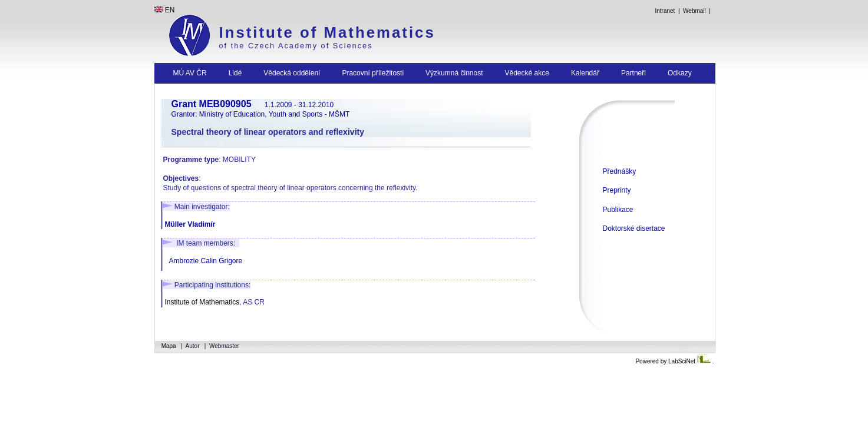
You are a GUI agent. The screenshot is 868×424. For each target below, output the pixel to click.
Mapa (170, 346)
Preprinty (617, 190)
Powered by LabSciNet (674, 361)
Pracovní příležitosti (373, 73)
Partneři (633, 73)
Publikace (618, 210)
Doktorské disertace (634, 228)
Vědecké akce (527, 73)
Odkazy (680, 73)
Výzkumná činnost (454, 73)
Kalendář (585, 73)
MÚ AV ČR (190, 73)
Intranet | (667, 11)
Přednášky (620, 171)
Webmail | (698, 11)
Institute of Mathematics (327, 32)
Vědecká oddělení (292, 73)
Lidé (235, 73)
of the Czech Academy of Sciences (296, 46)
